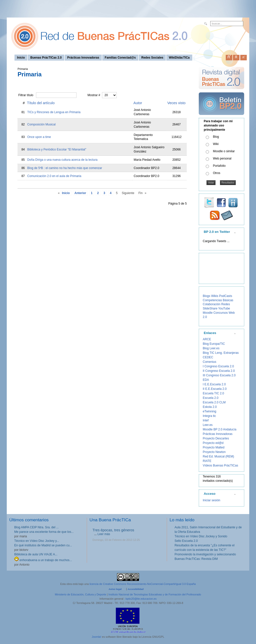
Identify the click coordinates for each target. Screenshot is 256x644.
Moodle (208, 313)
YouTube (224, 308)
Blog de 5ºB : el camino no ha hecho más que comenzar (65, 168)
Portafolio (219, 166)
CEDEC (208, 357)
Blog (216, 137)
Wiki (216, 144)
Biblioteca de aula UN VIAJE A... (36, 554)
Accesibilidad (135, 589)
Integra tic (209, 416)
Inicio (66, 193)
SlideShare (210, 308)
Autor (138, 103)
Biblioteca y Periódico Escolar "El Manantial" (57, 149)
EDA (206, 380)
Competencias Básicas (218, 300)
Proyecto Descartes (216, 438)
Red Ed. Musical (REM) (218, 456)
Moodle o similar (224, 151)
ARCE (207, 339)
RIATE (207, 461)
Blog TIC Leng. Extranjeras (221, 353)
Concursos (221, 313)
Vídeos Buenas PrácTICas (220, 465)
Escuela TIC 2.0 (213, 393)
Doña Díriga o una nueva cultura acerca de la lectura (62, 160)
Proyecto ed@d (213, 443)
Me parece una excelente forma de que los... (44, 532)
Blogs (206, 296)
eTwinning (209, 411)
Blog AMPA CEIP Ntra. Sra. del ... (36, 527)
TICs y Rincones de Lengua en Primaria (54, 112)
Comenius (209, 362)
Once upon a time (39, 137)
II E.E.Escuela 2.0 (215, 389)
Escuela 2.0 (211, 398)
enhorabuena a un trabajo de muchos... (43, 560)
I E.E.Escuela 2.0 (214, 384)
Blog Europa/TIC (214, 344)
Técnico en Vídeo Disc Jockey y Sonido (201, 536)
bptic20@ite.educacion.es (141, 599)
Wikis (215, 296)
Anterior (80, 193)
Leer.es (208, 425)
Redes (226, 304)
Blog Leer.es (211, 348)
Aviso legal (115, 589)
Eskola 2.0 (210, 407)
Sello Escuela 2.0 (186, 541)
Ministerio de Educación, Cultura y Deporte (81, 594)
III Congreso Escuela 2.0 (219, 375)
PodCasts (225, 296)
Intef (206, 420)
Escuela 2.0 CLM (214, 402)
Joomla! (96, 637)
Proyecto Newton (214, 452)
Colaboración (212, 304)
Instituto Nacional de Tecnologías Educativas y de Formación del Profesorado (155, 594)
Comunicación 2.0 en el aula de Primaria (54, 176)
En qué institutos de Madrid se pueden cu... (43, 545)
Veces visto (176, 103)
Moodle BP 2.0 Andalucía (220, 429)
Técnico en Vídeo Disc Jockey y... (37, 541)
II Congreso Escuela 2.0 (219, 371)
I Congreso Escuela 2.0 (218, 366)
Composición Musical (41, 124)
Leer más (104, 534)
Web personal (222, 158)
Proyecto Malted (214, 447)
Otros (217, 173)
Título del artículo (41, 103)
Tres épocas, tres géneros (113, 530)
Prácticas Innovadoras (218, 434)
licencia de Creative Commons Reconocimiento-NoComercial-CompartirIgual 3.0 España (143, 584)
